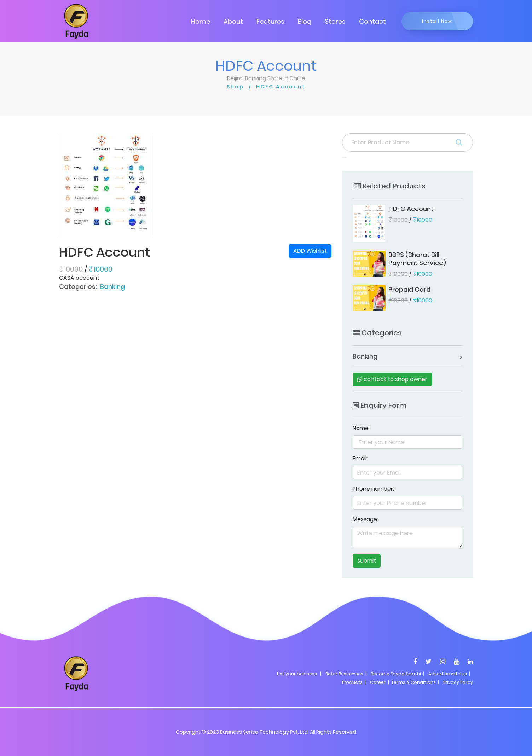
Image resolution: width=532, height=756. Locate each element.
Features (270, 21)
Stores (335, 21)
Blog (305, 21)
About (233, 21)
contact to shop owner (392, 379)
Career (378, 682)
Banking (112, 287)
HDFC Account (281, 87)
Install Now (437, 21)
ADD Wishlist (310, 251)
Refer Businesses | (346, 674)
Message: (365, 519)
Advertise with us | (449, 674)
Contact (372, 21)
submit (367, 561)
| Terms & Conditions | (413, 682)
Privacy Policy (458, 682)
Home (201, 21)
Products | (354, 682)
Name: (361, 428)
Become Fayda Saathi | (397, 674)
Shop (235, 87)
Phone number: (373, 489)
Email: (360, 458)
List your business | (299, 674)
